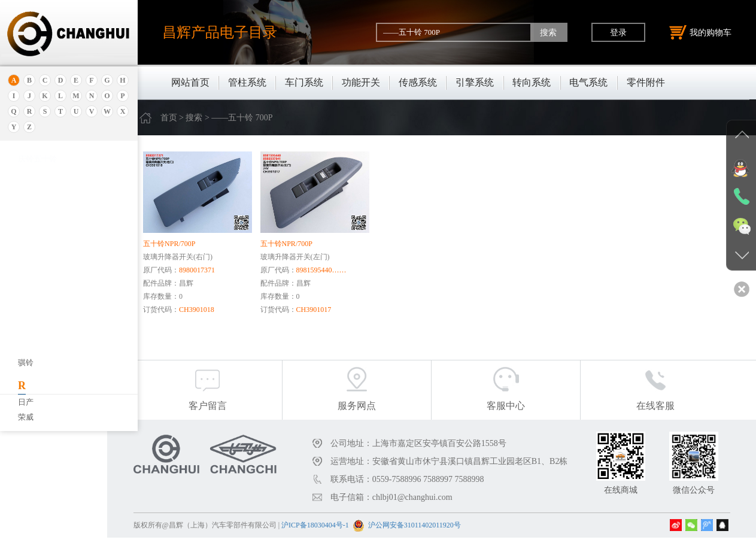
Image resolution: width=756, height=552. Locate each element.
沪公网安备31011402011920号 (443, 539)
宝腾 (26, 331)
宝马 (26, 316)
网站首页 (190, 82)
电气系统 (588, 82)
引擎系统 (475, 82)
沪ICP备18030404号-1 (344, 539)
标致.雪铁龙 (38, 406)
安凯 (26, 187)
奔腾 (26, 346)
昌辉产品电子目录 (220, 32)
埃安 (26, 202)
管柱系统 (247, 82)
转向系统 (532, 82)
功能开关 (361, 82)
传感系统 (418, 82)
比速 (26, 376)
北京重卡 (34, 421)
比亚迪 (30, 391)
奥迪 (26, 172)
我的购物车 (700, 32)
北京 (26, 242)
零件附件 (646, 82)
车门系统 (304, 82)
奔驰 (26, 361)
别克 (26, 272)
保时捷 (30, 257)
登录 (618, 32)
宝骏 (26, 301)
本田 (26, 286)
